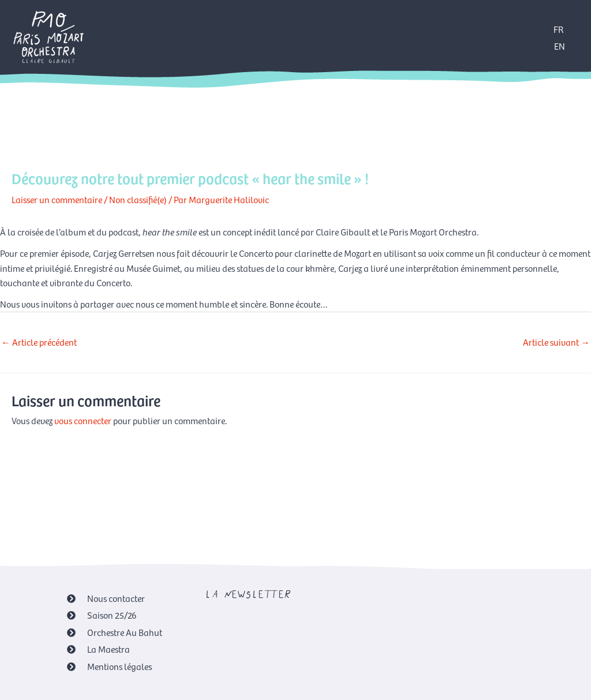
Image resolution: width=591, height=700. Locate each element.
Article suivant (556, 342)
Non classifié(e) (138, 199)
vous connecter (83, 420)
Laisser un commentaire (57, 199)
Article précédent (39, 342)
